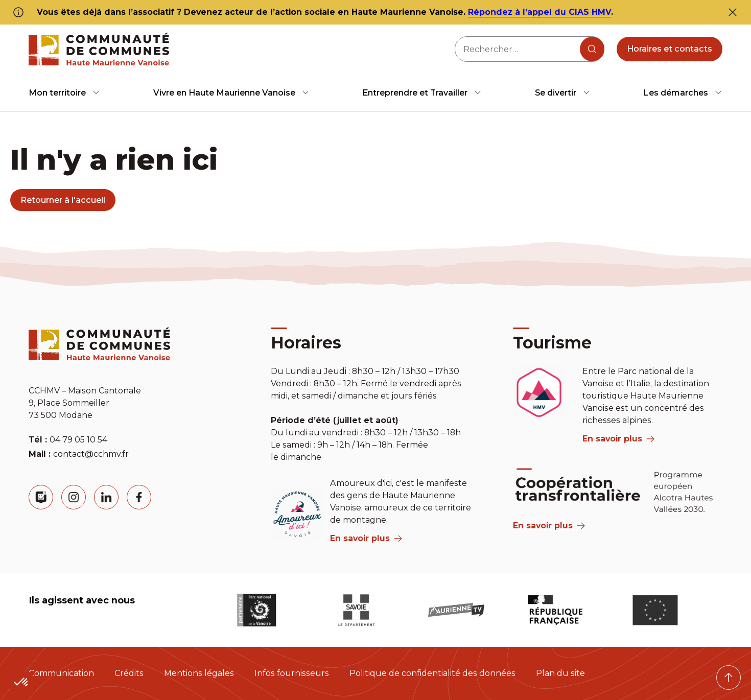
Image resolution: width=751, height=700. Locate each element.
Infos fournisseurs (292, 673)
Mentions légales (199, 673)
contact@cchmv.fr (91, 454)
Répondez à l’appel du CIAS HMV (539, 12)
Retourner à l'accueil (63, 200)
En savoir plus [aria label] (366, 538)
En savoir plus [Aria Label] (549, 526)
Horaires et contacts (670, 49)
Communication (61, 673)
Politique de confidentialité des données (432, 673)
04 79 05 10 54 (78, 440)
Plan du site (560, 673)
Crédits (129, 673)
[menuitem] (64, 93)
